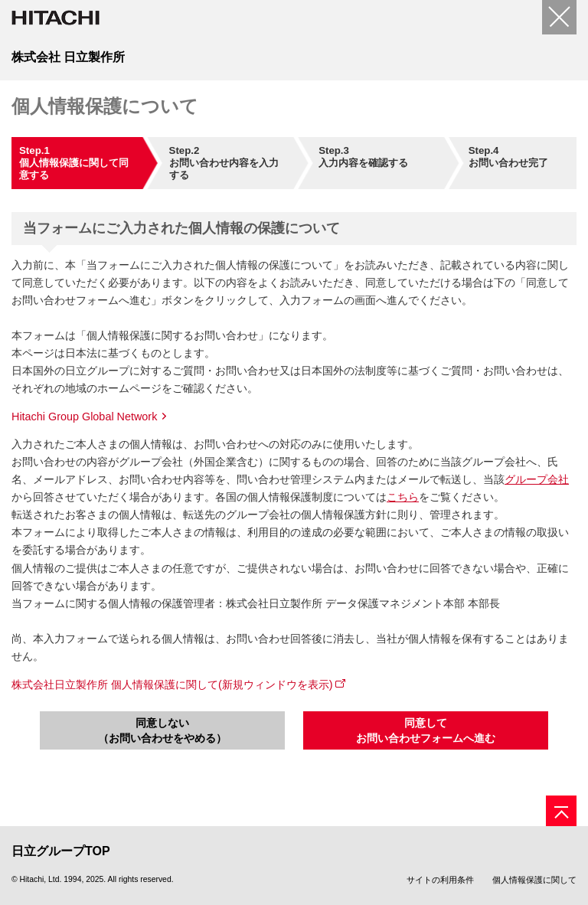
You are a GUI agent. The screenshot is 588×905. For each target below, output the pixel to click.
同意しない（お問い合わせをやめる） (162, 730)
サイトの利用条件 (440, 880)
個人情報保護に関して (534, 880)
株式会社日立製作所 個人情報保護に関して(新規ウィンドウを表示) (172, 684)
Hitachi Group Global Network (84, 417)
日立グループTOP (61, 851)
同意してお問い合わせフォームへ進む (426, 730)
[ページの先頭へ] (561, 811)
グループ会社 (537, 479)
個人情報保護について (105, 106)
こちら (403, 497)
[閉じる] (559, 17)
